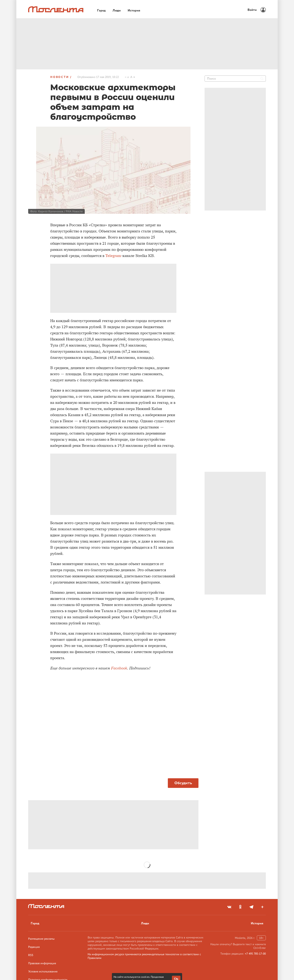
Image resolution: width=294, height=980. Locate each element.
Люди (145, 923)
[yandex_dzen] (262, 907)
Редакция (34, 947)
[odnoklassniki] (240, 907)
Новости (60, 77)
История (257, 923)
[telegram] (251, 907)
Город (35, 923)
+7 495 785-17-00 (255, 954)
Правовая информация (42, 963)
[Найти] (262, 79)
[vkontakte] (229, 907)
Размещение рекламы (41, 939)
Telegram (113, 256)
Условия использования (43, 971)
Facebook (119, 668)
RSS (31, 955)
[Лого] (56, 9)
